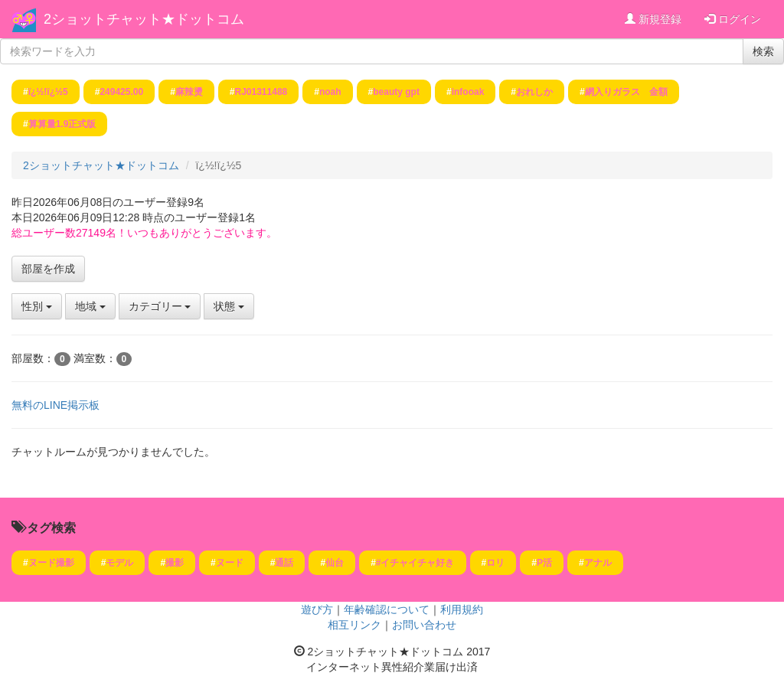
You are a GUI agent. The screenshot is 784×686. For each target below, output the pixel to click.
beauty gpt (396, 92)
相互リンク (354, 625)
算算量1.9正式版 (62, 124)
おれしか (534, 92)
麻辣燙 (189, 92)
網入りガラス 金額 (626, 92)
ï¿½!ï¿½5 (48, 92)
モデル (119, 563)
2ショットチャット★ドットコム (144, 19)
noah (330, 92)
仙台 (335, 563)
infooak (468, 92)
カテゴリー (160, 306)
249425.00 (121, 92)
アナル (598, 563)
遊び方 (317, 609)
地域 (90, 306)
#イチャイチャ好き (415, 563)
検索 (763, 51)
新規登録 (653, 19)
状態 (229, 306)
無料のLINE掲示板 (56, 405)
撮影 (175, 563)
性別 (37, 306)
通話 (284, 563)
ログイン (733, 19)
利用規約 (462, 609)
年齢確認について (387, 609)
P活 (544, 563)
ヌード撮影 (51, 563)
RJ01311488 (261, 92)
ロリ (495, 563)
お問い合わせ (424, 625)
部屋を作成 (48, 269)
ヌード (230, 563)
